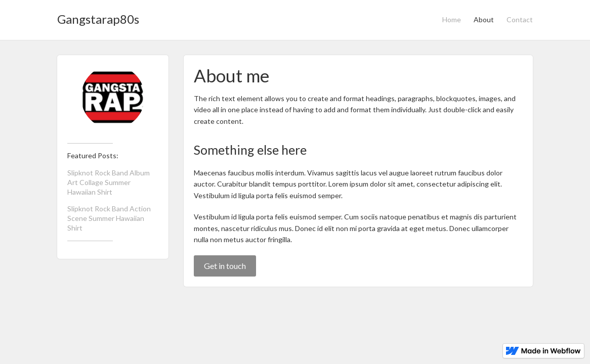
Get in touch (225, 266)
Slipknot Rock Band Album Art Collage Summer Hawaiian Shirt (109, 182)
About (484, 19)
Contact (520, 19)
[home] (98, 16)
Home (452, 19)
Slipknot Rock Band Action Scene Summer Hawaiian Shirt (109, 218)
